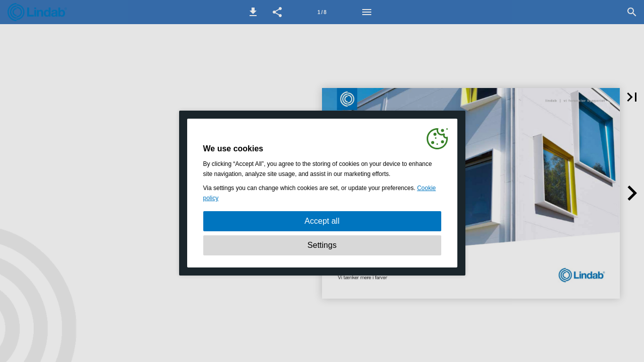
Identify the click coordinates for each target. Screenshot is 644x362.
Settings (322, 245)
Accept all (322, 221)
